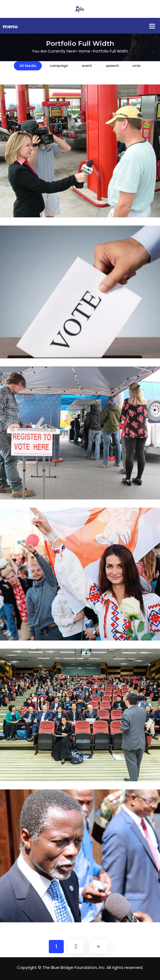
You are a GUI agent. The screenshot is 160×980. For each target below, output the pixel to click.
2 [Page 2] (76, 947)
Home (85, 51)
